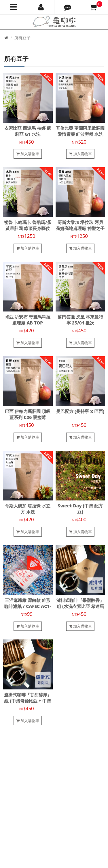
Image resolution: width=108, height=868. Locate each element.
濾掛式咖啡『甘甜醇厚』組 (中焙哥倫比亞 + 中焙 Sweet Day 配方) (28, 701)
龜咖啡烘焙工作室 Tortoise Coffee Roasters (41, 837)
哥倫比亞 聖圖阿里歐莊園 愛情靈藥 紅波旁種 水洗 (80, 131)
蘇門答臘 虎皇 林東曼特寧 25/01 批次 (80, 320)
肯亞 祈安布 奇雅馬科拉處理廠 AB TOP (28, 320)
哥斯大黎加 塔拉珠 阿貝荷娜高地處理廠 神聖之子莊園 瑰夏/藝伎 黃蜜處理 (80, 228)
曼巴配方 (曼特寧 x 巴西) (80, 411)
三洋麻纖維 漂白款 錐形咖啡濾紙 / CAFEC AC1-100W (28, 606)
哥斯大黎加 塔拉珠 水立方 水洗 (28, 509)
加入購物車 (28, 154)
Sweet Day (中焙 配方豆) (80, 509)
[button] (68, 7)
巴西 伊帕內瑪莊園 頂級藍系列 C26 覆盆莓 (28, 414)
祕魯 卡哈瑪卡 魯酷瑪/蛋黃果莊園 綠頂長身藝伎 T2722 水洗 (28, 228)
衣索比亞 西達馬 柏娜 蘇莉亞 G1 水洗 (28, 131)
